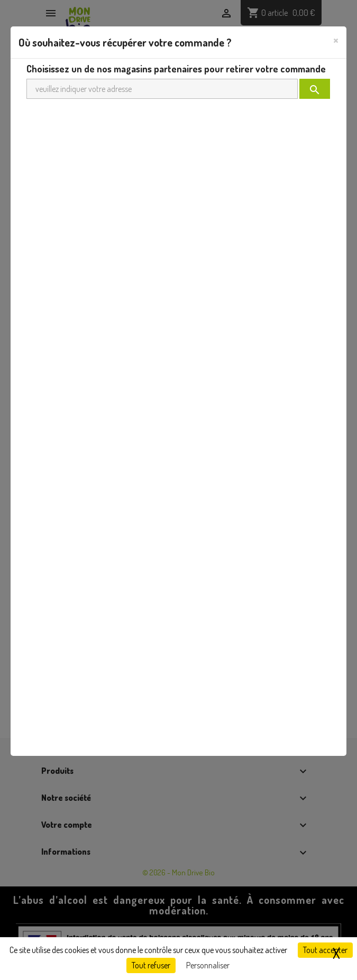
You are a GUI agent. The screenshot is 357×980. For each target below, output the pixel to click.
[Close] (336, 40)
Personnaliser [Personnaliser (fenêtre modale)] (208, 965)
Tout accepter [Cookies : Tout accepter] (325, 950)
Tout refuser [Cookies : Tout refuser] (151, 965)
